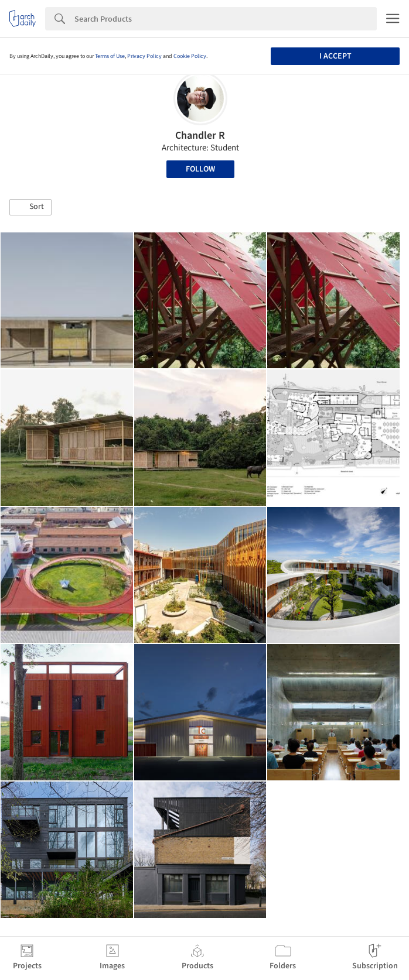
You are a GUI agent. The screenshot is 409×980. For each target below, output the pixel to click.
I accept (335, 56)
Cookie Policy (190, 56)
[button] (30, 207)
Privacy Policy (144, 56)
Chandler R (200, 136)
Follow (200, 169)
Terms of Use (110, 56)
